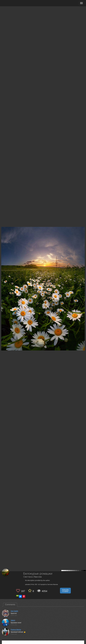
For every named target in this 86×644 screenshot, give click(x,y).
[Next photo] (84, 280)
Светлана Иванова (32, 577)
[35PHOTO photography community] (12, 3)
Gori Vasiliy (14, 611)
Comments (10, 605)
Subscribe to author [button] (65, 591)
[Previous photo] (2, 280)
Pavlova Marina (16, 630)
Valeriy (13, 620)
